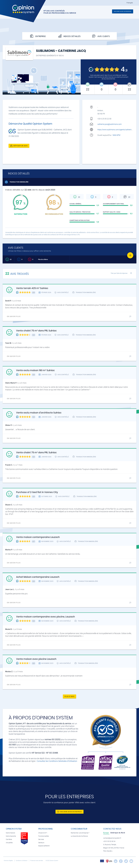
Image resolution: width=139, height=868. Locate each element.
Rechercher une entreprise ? (80, 833)
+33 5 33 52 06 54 (109, 841)
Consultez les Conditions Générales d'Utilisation (57, 761)
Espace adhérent (44, 846)
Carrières (9, 839)
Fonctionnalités (44, 836)
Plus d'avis (69, 696)
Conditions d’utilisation (22, 861)
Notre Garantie (11, 836)
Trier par (119, 273)
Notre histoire (10, 833)
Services (41, 839)
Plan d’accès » (108, 851)
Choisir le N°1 (43, 833)
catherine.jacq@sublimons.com (110, 124)
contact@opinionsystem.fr (112, 838)
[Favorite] (130, 255)
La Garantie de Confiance (79, 836)
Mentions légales (8, 861)
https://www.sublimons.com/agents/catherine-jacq (117, 130)
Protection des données (37, 861)
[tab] (106, 833)
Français (130, 3)
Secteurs (41, 843)
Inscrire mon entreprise (123, 11)
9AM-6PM (117, 135)
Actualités (9, 843)
